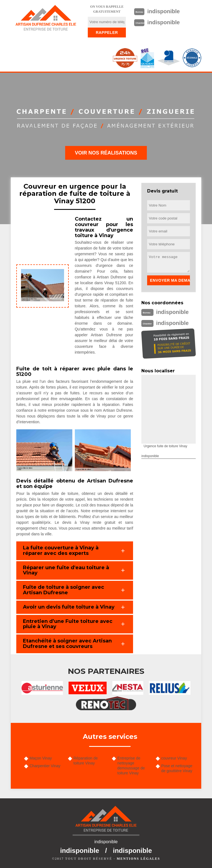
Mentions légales (138, 859)
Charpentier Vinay (45, 766)
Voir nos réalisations (106, 153)
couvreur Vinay (174, 758)
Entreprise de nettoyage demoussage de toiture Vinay (131, 766)
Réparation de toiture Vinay (86, 761)
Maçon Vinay (41, 758)
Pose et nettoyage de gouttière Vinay (177, 768)
